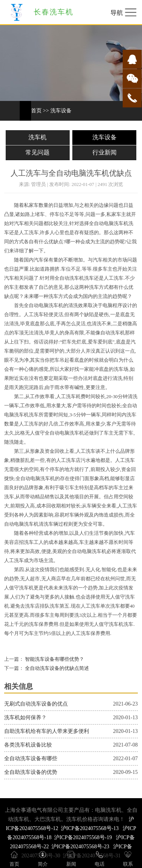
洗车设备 (61, 111)
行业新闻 (105, 152)
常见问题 (37, 152)
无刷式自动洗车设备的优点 (36, 704)
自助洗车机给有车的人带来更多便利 (47, 731)
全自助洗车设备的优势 (31, 772)
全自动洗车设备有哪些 (31, 759)
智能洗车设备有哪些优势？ (54, 659)
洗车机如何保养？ (25, 718)
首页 (36, 111)
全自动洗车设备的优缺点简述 (56, 668)
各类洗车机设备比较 (28, 745)
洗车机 (37, 137)
